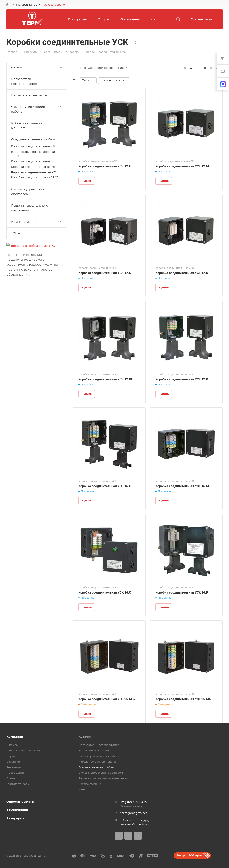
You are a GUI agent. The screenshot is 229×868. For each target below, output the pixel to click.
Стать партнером (18, 784)
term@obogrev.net (134, 813)
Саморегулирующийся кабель (37, 109)
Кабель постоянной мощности (37, 125)
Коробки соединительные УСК (34, 172)
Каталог (85, 737)
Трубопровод (17, 810)
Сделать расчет (202, 19)
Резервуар (15, 818)
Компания (15, 737)
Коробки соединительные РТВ (34, 167)
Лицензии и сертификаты (24, 750)
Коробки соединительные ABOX (35, 178)
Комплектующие (37, 222)
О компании (15, 745)
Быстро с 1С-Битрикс (190, 855)
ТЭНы (37, 233)
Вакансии (13, 762)
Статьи (11, 778)
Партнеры (13, 756)
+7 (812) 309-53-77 (24, 5)
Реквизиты (14, 767)
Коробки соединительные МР (33, 146)
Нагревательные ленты (37, 95)
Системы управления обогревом (37, 192)
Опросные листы (20, 801)
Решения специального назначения (37, 208)
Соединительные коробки (37, 139)
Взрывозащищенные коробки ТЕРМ (33, 154)
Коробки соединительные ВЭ (33, 161)
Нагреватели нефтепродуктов (37, 81)
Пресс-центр (15, 773)
